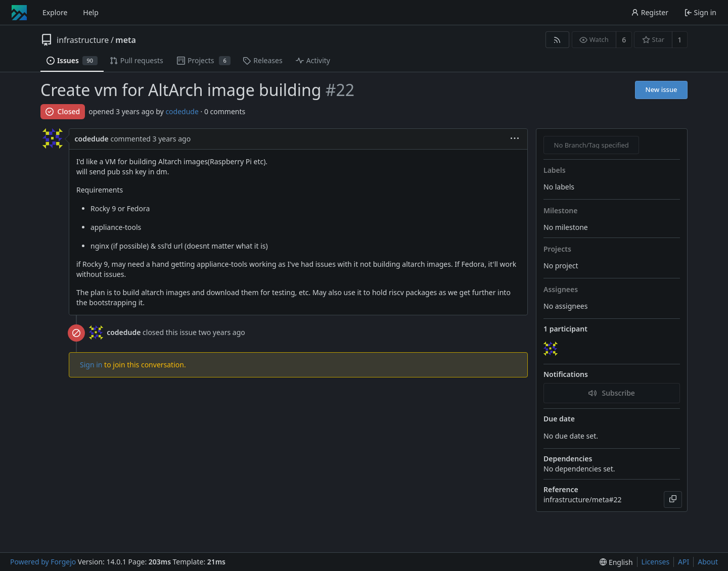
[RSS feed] (557, 40)
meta (126, 40)
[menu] (515, 139)
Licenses (656, 562)
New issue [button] (662, 89)
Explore (55, 12)
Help (91, 12)
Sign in (91, 365)
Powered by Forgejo (43, 562)
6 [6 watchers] (624, 40)
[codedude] (552, 349)
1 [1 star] (679, 40)
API (684, 562)
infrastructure (83, 40)
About (708, 562)
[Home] (19, 13)
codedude (182, 111)
